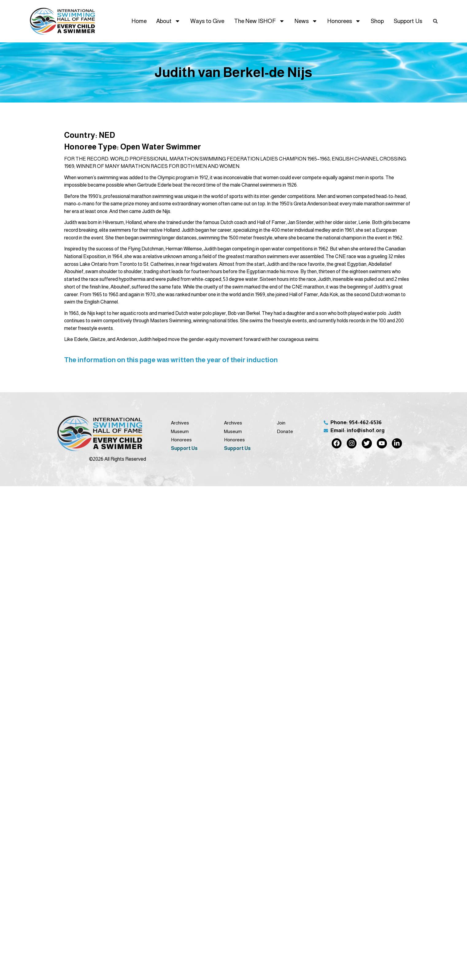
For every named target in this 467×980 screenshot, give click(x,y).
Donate (285, 431)
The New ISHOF (259, 21)
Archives (180, 423)
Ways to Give (207, 21)
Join (281, 423)
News (306, 21)
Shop (377, 21)
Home (139, 21)
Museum (180, 431)
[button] (435, 21)
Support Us (408, 21)
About (168, 21)
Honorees (344, 21)
